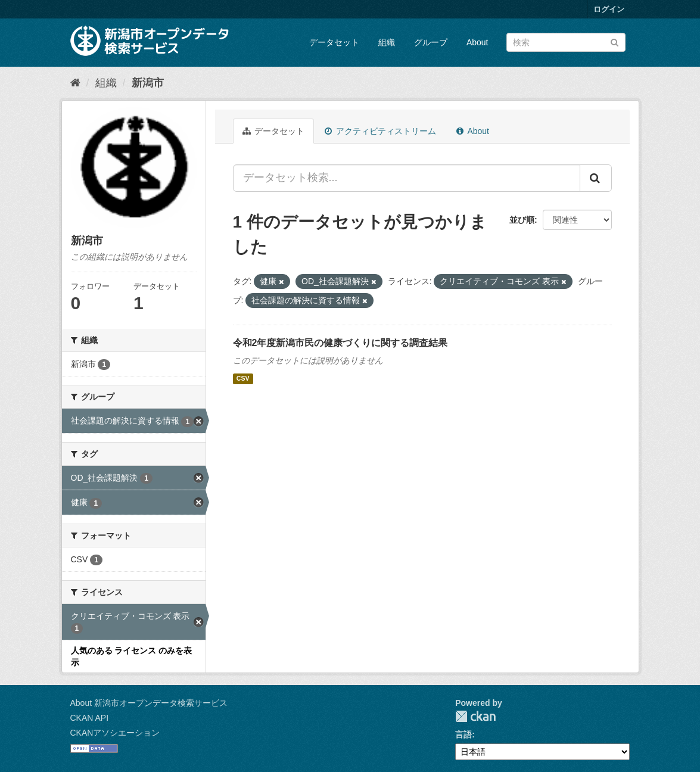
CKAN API (90, 718)
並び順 (522, 220)
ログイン (609, 9)
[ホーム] (75, 83)
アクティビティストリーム (380, 131)
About (477, 42)
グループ (431, 42)
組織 (387, 42)
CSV (243, 379)
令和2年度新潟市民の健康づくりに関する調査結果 (340, 343)
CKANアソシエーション (115, 733)
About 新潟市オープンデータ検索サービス (149, 703)
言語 (463, 734)
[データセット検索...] (407, 178)
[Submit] (615, 41)
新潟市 (148, 83)
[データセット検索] (566, 42)
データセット (334, 42)
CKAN (475, 716)
